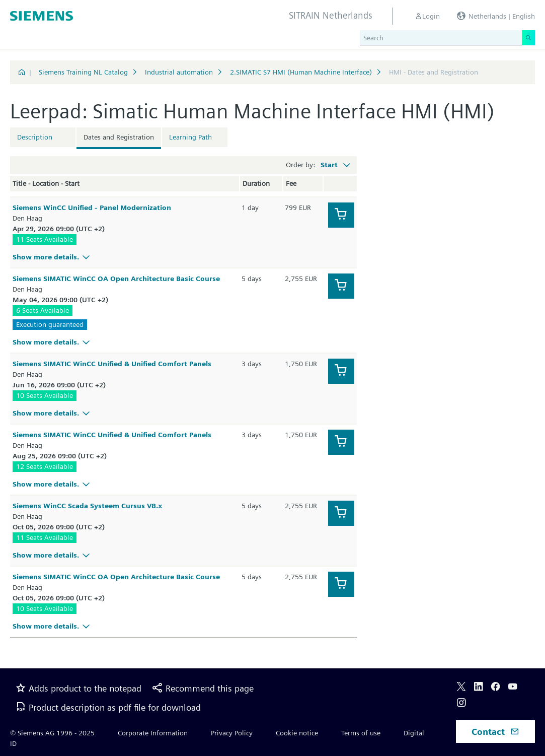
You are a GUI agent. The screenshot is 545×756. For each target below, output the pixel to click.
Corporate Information (153, 733)
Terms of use (361, 733)
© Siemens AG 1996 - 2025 (52, 733)
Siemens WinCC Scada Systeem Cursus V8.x (87, 506)
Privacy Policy (232, 733)
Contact (495, 732)
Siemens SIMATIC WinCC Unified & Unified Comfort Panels (112, 364)
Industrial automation (179, 72)
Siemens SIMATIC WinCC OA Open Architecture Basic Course (116, 279)
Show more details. (53, 257)
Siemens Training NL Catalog (83, 72)
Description (35, 137)
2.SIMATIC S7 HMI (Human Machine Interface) (301, 72)
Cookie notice (297, 733)
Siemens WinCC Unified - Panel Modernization (92, 208)
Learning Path (190, 137)
